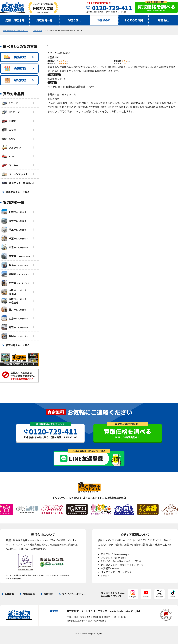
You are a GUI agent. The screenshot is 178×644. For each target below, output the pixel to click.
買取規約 (48, 594)
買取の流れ (74, 20)
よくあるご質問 (133, 20)
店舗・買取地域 (15, 20)
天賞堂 (9, 130)
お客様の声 (104, 20)
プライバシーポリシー (74, 594)
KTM (8, 156)
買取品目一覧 (44, 20)
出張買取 (15, 57)
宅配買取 (15, 80)
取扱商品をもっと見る (18, 192)
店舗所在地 (29, 594)
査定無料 (56, 412)
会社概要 (9, 594)
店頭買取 (15, 69)
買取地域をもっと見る (18, 345)
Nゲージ (10, 103)
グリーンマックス (15, 174)
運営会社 (163, 20)
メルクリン (11, 147)
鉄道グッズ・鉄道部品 (17, 183)
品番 (52, 83)
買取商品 (54, 75)
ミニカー (10, 165)
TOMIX (9, 121)
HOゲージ (11, 112)
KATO (8, 139)
